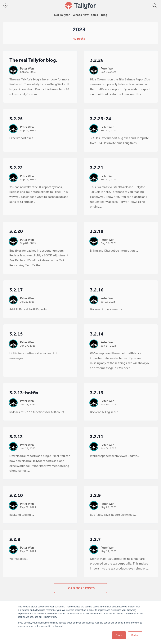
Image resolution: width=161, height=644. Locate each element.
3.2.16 (97, 290)
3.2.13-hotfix (24, 392)
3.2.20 (16, 231)
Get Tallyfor (62, 15)
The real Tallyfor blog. (33, 60)
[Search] (155, 5)
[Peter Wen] (13, 70)
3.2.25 (16, 118)
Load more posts (81, 588)
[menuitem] (62, 15)
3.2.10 (16, 495)
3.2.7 (95, 539)
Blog (104, 15)
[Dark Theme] (5, 5)
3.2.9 (95, 495)
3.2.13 (97, 392)
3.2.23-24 (101, 118)
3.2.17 (16, 290)
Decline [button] (135, 635)
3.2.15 (16, 334)
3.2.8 (15, 539)
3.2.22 (16, 167)
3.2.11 (97, 436)
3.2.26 (97, 60)
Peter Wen (27, 68)
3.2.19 (97, 231)
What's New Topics (85, 15)
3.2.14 (97, 334)
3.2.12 (16, 436)
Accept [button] (119, 635)
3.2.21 (97, 167)
